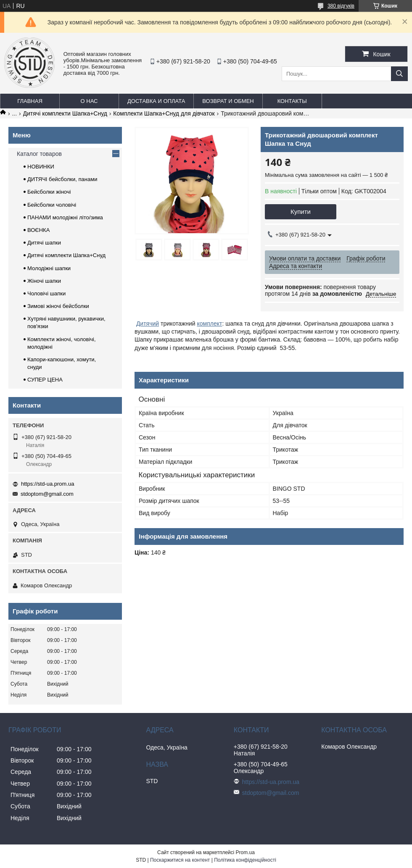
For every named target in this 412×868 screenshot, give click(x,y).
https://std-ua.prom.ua (48, 484)
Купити (301, 212)
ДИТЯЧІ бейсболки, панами (62, 179)
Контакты (292, 101)
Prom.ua (245, 852)
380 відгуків (341, 6)
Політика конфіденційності (245, 860)
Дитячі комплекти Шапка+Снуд (65, 113)
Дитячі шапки (44, 243)
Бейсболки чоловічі (52, 205)
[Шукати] (399, 74)
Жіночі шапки (44, 281)
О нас (89, 101)
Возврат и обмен (228, 101)
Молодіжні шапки (49, 268)
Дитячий (148, 324)
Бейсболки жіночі (49, 192)
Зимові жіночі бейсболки (58, 306)
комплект (209, 324)
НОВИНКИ (41, 167)
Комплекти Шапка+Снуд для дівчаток (164, 113)
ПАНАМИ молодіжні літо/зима (65, 217)
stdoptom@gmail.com (47, 494)
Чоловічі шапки (46, 293)
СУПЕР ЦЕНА (45, 380)
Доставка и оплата (156, 101)
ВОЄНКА (38, 230)
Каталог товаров (39, 154)
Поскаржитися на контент (180, 860)
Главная (30, 101)
